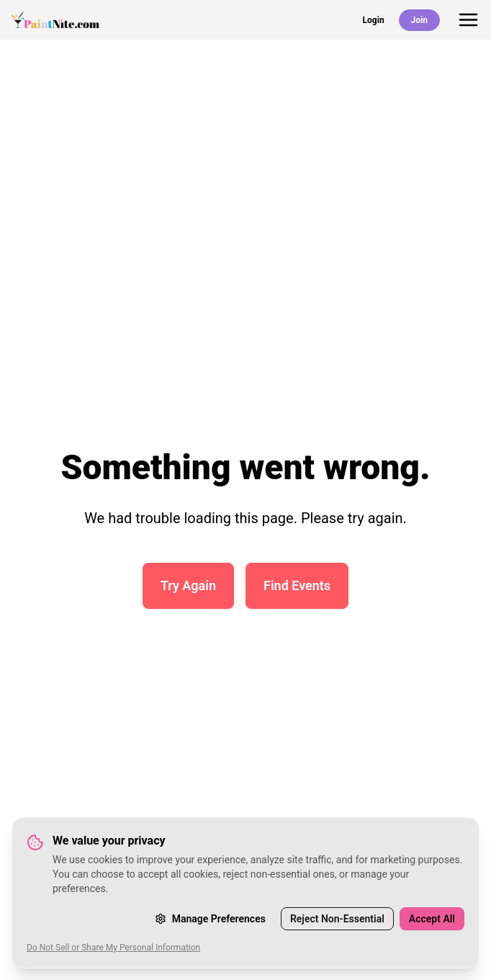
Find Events (297, 585)
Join (419, 20)
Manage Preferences (210, 919)
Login (374, 20)
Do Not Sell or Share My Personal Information (113, 948)
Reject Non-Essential (337, 919)
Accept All (432, 919)
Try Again (188, 585)
